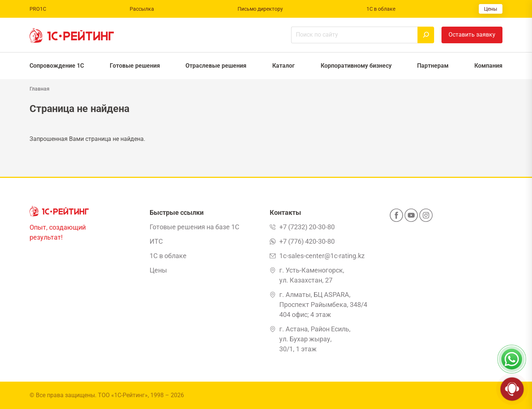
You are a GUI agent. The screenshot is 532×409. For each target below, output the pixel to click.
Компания (488, 66)
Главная (40, 89)
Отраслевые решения (216, 66)
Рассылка (142, 9)
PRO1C (38, 9)
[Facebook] (396, 217)
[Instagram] (426, 217)
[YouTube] (411, 217)
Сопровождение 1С (57, 66)
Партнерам (433, 66)
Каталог (284, 66)
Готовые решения (135, 66)
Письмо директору (260, 9)
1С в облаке (381, 9)
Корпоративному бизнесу (356, 66)
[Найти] (426, 35)
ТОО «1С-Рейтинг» (123, 395)
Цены (491, 9)
